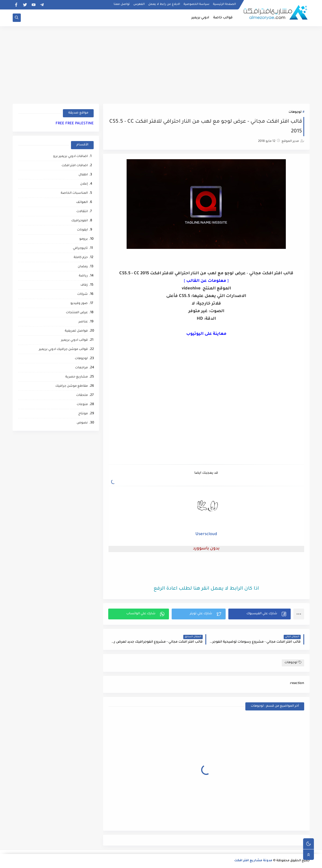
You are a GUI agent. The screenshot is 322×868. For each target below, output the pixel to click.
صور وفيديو (79, 304)
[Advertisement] (161, 64)
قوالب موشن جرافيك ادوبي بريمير (63, 350)
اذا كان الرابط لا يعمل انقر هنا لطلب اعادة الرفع (206, 589)
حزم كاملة (81, 258)
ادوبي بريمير (200, 18)
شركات (82, 294)
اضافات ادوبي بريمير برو (70, 157)
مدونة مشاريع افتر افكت (253, 861)
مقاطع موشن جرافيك (72, 386)
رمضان (83, 267)
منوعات (82, 405)
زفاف (84, 285)
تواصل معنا (122, 4)
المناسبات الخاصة (74, 193)
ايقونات (82, 230)
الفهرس (139, 4)
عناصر (83, 322)
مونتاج (83, 414)
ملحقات (82, 395)
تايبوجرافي (80, 248)
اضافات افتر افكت (75, 166)
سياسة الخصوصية (196, 4)
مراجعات (81, 368)
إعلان (84, 184)
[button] (260, 614)
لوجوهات (295, 112)
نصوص (82, 423)
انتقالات (82, 212)
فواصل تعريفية (76, 331)
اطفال (83, 175)
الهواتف (82, 203)
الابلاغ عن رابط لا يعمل (164, 4)
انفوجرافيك (79, 221)
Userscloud (206, 534)
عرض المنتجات (77, 313)
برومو (84, 239)
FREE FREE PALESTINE (75, 124)
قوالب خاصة (223, 18)
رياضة (83, 276)
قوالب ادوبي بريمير (74, 340)
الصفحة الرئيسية (224, 4)
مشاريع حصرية (77, 377)
